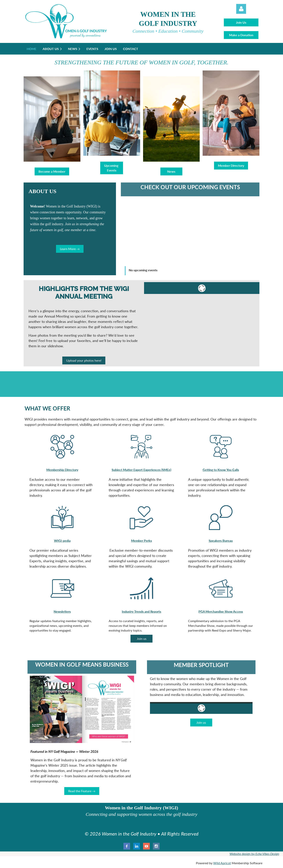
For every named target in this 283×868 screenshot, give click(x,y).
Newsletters (62, 611)
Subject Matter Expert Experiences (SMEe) (141, 470)
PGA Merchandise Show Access (221, 611)
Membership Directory (62, 470)
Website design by (254, 854)
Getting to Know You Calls (221, 470)
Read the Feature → (82, 791)
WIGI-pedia (62, 541)
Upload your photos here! (84, 360)
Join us (142, 639)
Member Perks (141, 541)
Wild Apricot (222, 863)
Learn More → (70, 249)
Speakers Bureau (221, 541)
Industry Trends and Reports (141, 611)
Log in (241, 9)
